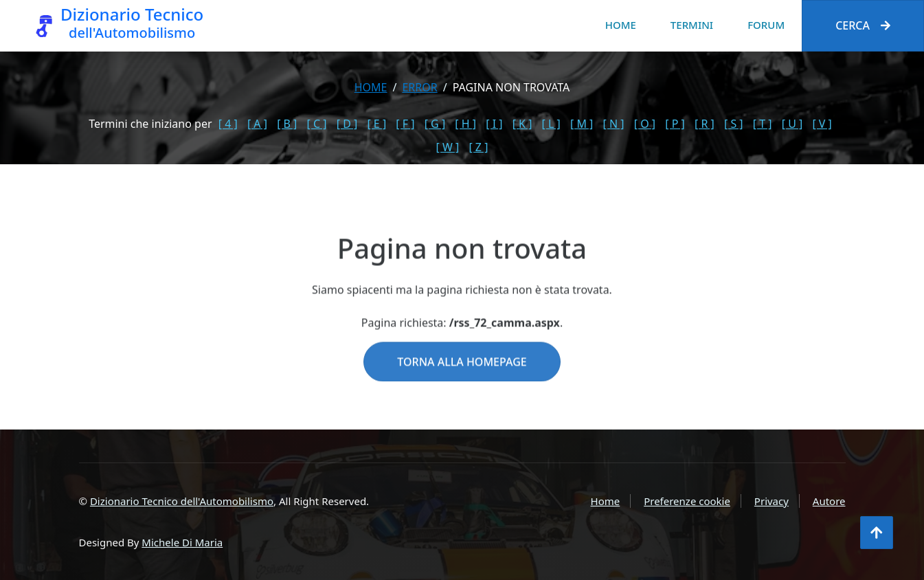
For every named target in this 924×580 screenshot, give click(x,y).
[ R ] (705, 124)
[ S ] (734, 124)
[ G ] (435, 124)
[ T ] (763, 124)
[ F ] (405, 124)
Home (621, 25)
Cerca (863, 25)
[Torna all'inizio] (877, 533)
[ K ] (522, 124)
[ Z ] (478, 147)
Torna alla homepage (462, 383)
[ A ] (257, 124)
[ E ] (376, 124)
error (419, 87)
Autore (829, 501)
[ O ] (645, 124)
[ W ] (448, 147)
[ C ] (317, 124)
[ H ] (465, 124)
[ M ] (582, 124)
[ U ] (792, 124)
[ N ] (614, 124)
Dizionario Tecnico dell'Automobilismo (182, 501)
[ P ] (675, 124)
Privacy (771, 501)
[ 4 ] (228, 124)
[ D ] (347, 124)
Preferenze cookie (687, 501)
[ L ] (551, 124)
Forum (766, 25)
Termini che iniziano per (150, 124)
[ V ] (822, 124)
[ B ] (287, 124)
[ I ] (494, 124)
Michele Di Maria (182, 542)
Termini (692, 25)
